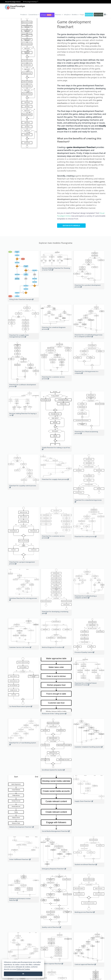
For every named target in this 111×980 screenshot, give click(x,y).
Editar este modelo (71, 225)
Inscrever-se (89, 15)
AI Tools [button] (47, 15)
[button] (34, 15)
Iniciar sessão (98, 15)
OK (23, 974)
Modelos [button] (75, 15)
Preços (82, 15)
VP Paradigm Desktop (31, 2)
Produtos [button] (24, 15)
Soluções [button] (67, 15)
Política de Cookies (23, 969)
